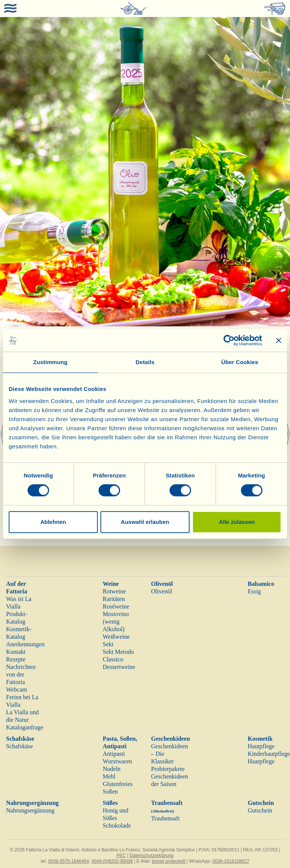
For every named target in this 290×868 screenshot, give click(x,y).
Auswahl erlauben (145, 522)
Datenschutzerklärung (152, 856)
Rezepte (16, 659)
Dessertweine (119, 667)
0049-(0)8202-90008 (112, 861)
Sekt (108, 644)
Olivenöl (162, 584)
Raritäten (114, 599)
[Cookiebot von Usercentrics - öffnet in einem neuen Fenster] (229, 340)
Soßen (110, 792)
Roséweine (116, 606)
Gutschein (261, 803)
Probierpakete (168, 769)
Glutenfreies (118, 784)
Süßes (110, 803)
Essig (254, 591)
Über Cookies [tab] (240, 362)
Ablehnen (53, 522)
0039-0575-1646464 (68, 861)
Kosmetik (260, 739)
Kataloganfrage (25, 727)
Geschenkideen (170, 739)
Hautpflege (261, 746)
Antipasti (114, 754)
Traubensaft (165, 818)
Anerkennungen (25, 644)
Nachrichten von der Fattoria (21, 674)
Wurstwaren (117, 761)
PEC (121, 856)
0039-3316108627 (231, 861)
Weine (111, 584)
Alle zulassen (237, 522)
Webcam (17, 690)
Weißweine (116, 637)
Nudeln (112, 769)
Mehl (109, 776)
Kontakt (16, 652)
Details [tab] (145, 362)
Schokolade (117, 826)
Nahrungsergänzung (32, 803)
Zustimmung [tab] (50, 362)
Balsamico (261, 584)
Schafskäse (20, 739)
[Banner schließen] (279, 340)
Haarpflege (261, 761)
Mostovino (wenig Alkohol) (116, 622)
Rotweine (114, 591)
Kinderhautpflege (269, 754)
